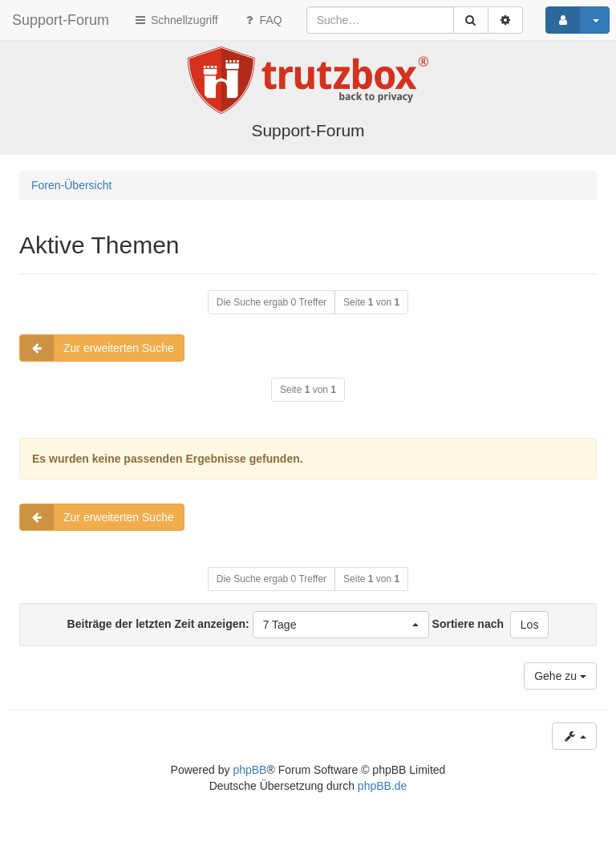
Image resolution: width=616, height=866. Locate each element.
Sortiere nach (468, 624)
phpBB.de (383, 786)
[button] (341, 625)
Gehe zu (560, 676)
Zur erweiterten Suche (97, 348)
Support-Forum (61, 20)
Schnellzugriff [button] (176, 20)
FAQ (262, 20)
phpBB (249, 770)
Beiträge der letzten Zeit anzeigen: (248, 625)
